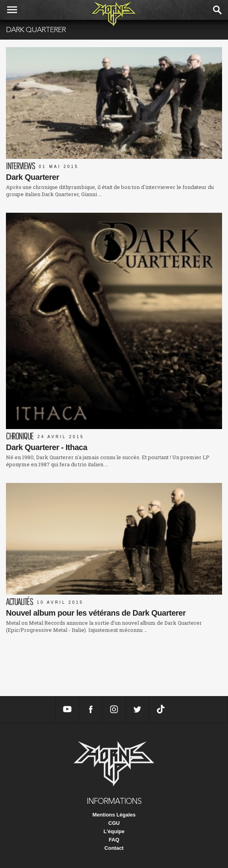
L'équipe (114, 831)
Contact (114, 848)
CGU (114, 823)
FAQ (114, 840)
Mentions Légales (114, 815)
